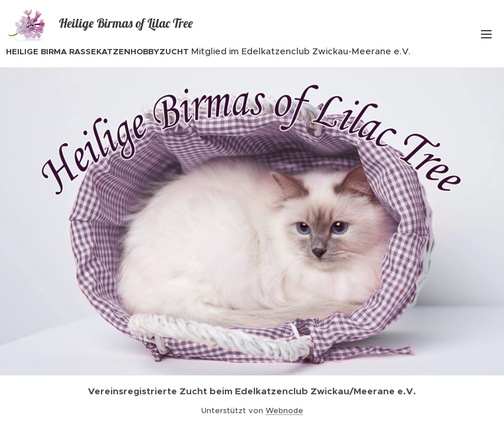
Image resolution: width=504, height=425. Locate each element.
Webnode (284, 411)
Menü (486, 34)
